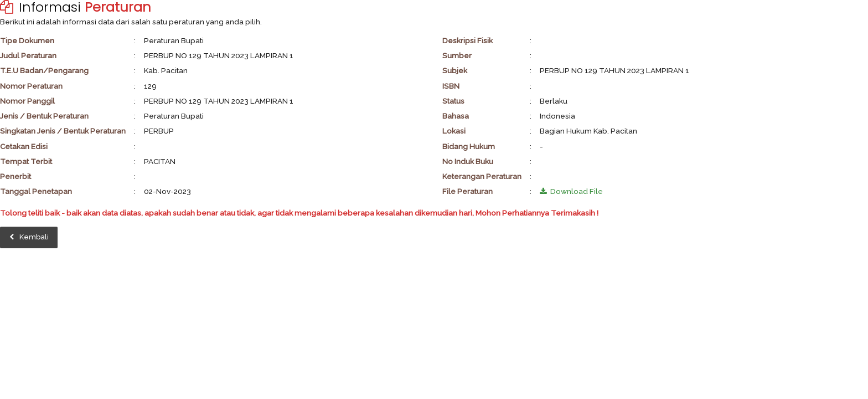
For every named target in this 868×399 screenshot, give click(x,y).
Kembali (29, 237)
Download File (571, 191)
